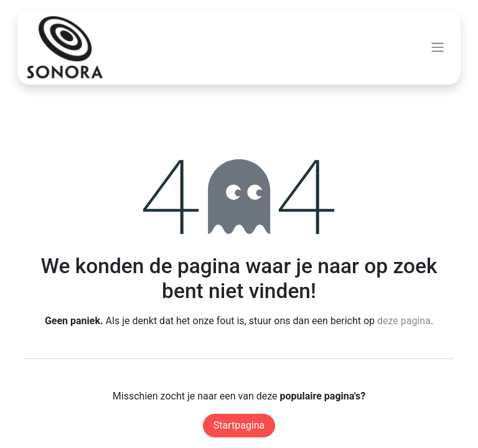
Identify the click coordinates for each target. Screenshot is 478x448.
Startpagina (239, 425)
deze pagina (404, 321)
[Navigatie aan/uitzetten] (438, 48)
